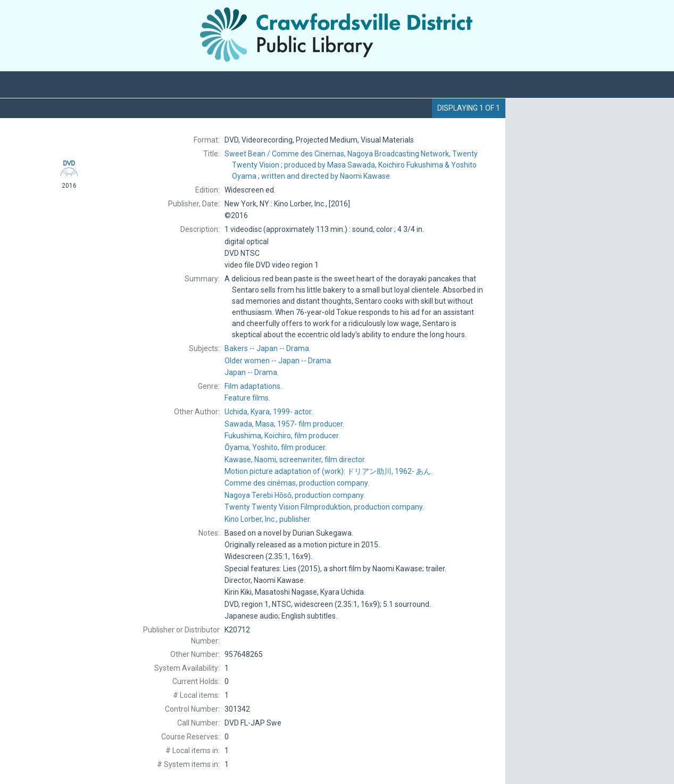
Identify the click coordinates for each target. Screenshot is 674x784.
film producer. (284, 424)
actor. (269, 412)
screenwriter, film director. (295, 460)
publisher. (268, 519)
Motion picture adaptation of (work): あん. (328, 471)
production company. (297, 483)
